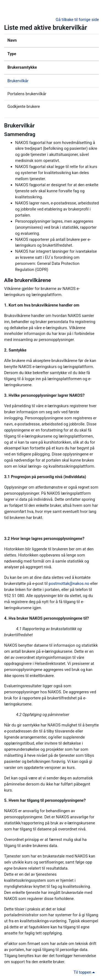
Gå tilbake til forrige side (77, 20)
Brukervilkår (18, 81)
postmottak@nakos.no (69, 584)
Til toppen (85, 972)
